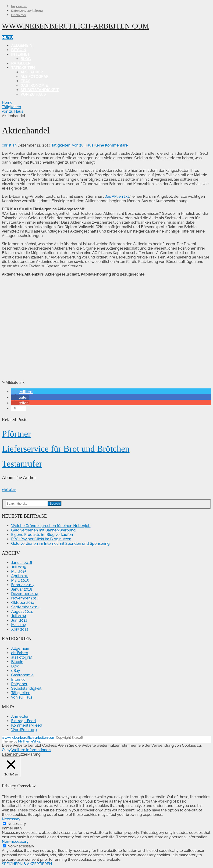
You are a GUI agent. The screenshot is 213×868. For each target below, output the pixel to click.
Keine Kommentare (111, 145)
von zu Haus (33, 94)
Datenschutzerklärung (27, 11)
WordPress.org (24, 730)
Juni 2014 (19, 620)
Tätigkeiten (23, 68)
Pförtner (16, 434)
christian (9, 145)
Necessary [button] (11, 819)
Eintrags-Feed (23, 721)
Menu (7, 37)
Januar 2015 (21, 589)
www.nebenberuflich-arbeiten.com (75, 26)
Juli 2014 (19, 616)
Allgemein (22, 45)
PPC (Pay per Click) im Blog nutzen (41, 539)
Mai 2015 (19, 572)
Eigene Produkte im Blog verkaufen (42, 535)
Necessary (17, 824)
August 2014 (22, 612)
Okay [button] (6, 750)
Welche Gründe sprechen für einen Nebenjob (51, 526)
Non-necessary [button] (15, 841)
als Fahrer (32, 72)
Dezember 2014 (25, 594)
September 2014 (25, 607)
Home (7, 102)
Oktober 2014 (23, 603)
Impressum (19, 6)
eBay (25, 81)
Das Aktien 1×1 (117, 196)
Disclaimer (19, 15)
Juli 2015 (19, 567)
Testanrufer (22, 464)
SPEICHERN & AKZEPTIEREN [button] (27, 864)
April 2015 (20, 576)
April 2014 (20, 629)
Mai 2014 (19, 625)
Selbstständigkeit (40, 90)
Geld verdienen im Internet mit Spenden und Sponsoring (60, 543)
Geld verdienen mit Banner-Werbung (43, 530)
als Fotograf (34, 77)
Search (55, 504)
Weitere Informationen (31, 750)
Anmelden (20, 716)
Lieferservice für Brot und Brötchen (66, 449)
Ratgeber (21, 63)
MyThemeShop (30, 741)
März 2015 (20, 580)
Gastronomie (34, 85)
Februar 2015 (22, 585)
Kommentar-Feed (27, 725)
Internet (20, 54)
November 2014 (25, 598)
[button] (22, 392)
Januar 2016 (22, 563)
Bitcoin (19, 50)
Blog (26, 59)
